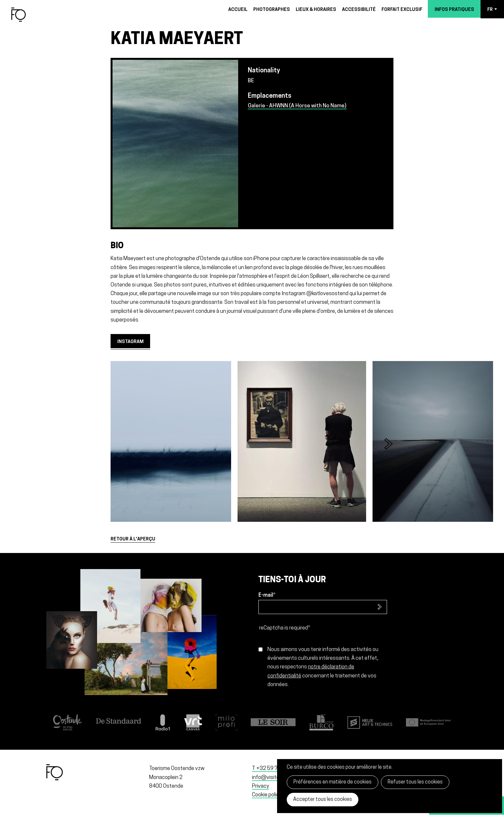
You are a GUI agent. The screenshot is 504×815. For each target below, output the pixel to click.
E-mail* (267, 595)
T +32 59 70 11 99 (274, 769)
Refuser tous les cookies (415, 782)
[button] (392, 446)
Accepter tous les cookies (323, 800)
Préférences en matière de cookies (333, 782)
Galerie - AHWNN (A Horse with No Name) (297, 106)
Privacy (261, 786)
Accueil (238, 10)
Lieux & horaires (316, 10)
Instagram (130, 342)
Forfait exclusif (402, 10)
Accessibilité (359, 10)
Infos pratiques (454, 10)
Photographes (272, 10)
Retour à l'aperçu (133, 539)
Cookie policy (267, 795)
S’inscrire (380, 607)
